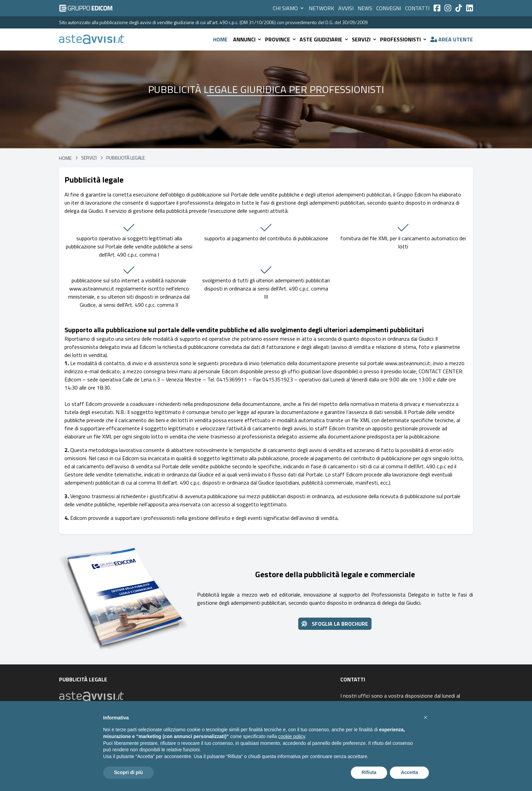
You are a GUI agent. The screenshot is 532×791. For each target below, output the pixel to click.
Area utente (452, 39)
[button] (425, 717)
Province (281, 39)
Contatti (417, 8)
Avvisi (346, 8)
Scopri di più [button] (128, 772)
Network (321, 8)
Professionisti (404, 39)
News (365, 8)
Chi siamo (289, 8)
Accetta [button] (409, 772)
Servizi (365, 39)
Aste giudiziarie (324, 39)
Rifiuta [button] (369, 772)
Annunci (248, 39)
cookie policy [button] (292, 736)
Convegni (389, 8)
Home (220, 39)
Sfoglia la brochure (335, 624)
